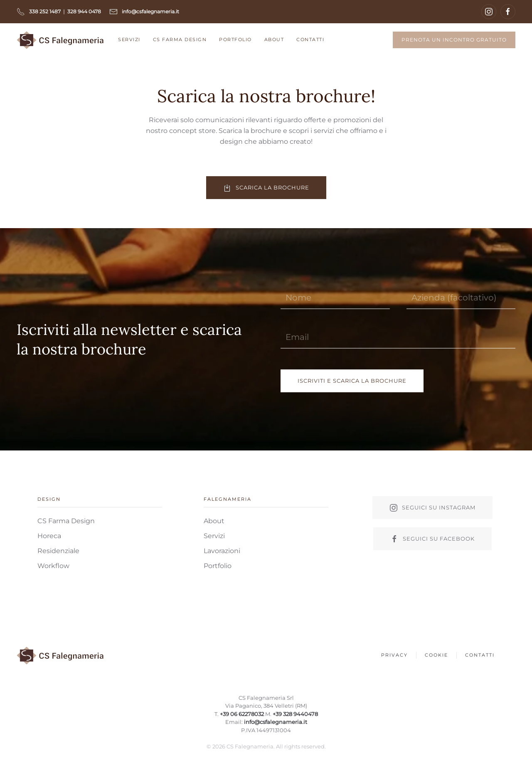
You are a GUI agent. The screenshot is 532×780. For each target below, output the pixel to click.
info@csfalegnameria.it (274, 722)
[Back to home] (61, 40)
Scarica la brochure (266, 188)
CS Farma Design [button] (180, 39)
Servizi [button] (129, 39)
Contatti (310, 39)
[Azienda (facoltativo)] (461, 298)
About (274, 39)
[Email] (398, 337)
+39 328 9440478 (293, 714)
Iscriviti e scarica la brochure (352, 381)
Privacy (394, 656)
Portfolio (235, 39)
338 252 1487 (45, 11)
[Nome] (335, 298)
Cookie (436, 656)
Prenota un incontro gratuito (454, 40)
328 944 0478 (84, 11)
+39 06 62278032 (241, 714)
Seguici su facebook (432, 539)
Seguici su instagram (432, 508)
